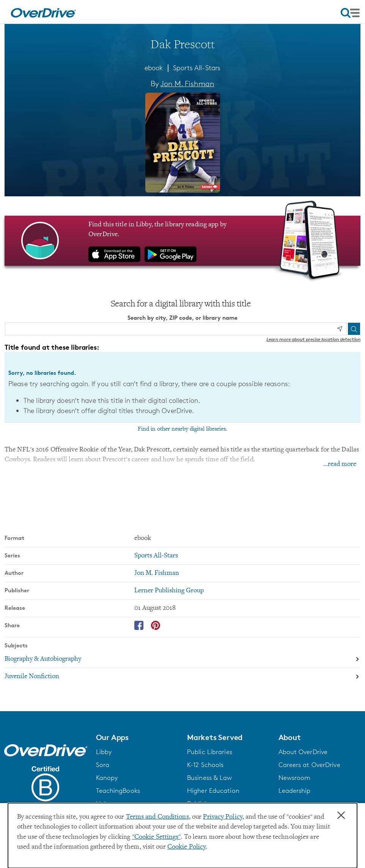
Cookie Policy (186, 847)
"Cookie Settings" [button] (157, 837)
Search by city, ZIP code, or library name (182, 318)
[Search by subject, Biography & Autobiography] (182, 659)
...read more (340, 464)
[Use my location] (340, 329)
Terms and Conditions (157, 817)
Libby (104, 752)
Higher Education (213, 791)
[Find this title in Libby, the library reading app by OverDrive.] (182, 240)
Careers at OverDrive (309, 765)
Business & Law (210, 778)
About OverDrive (303, 752)
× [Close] (341, 816)
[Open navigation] (350, 13)
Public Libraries (210, 752)
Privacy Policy (223, 817)
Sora (103, 765)
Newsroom (295, 778)
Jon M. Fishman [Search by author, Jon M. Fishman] (187, 84)
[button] (137, 737)
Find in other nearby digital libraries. (182, 429)
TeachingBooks (118, 791)
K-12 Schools (205, 765)
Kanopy (107, 778)
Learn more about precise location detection (313, 339)
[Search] (354, 329)
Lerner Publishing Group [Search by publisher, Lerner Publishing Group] (169, 590)
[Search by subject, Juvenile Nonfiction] (182, 677)
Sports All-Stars (197, 68)
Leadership (295, 791)
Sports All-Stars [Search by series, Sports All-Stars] (156, 556)
